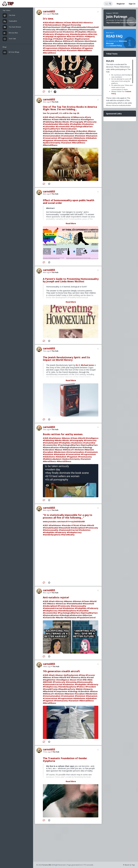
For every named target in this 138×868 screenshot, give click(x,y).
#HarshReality (68, 535)
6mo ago (46, 194)
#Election (93, 34)
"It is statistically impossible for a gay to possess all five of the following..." (68, 516)
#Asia (83, 677)
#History (59, 601)
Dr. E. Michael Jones (85, 365)
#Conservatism (87, 46)
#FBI (85, 680)
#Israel (90, 677)
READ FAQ (114, 36)
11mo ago (47, 752)
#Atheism (79, 41)
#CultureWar (49, 126)
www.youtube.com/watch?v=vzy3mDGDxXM (64, 522)
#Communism (49, 46)
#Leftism (62, 50)
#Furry (88, 117)
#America (88, 23)
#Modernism (70, 43)
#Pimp (82, 675)
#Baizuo (58, 41)
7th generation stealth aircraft (61, 671)
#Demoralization (69, 129)
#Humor (59, 675)
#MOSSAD (47, 682)
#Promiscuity (49, 30)
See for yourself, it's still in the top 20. (61, 113)
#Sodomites (69, 32)
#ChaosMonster (63, 117)
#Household (93, 27)
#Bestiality (64, 124)
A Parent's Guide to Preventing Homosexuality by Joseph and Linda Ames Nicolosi (71, 280)
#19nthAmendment (52, 25)
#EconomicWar (63, 126)
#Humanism (73, 46)
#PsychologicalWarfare (82, 126)
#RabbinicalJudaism (78, 140)
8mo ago (46, 510)
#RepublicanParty (67, 689)
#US (81, 23)
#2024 (46, 23)
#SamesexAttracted (53, 32)
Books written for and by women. (63, 434)
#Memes (59, 23)
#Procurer (90, 675)
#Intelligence (87, 119)
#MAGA (79, 689)
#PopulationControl (86, 618)
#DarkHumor (55, 438)
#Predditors (62, 30)
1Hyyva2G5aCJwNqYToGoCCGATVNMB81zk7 (122, 23)
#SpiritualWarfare (51, 129)
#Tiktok (75, 525)
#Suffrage (66, 27)
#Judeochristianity (52, 143)
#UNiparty (90, 36)
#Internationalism (85, 43)
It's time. (48, 19)
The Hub (54, 14)
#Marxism (48, 43)
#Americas (61, 604)
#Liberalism (48, 41)
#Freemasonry (50, 50)
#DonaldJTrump (50, 689)
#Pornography (77, 122)
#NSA (90, 680)
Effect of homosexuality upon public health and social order (69, 202)
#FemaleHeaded (79, 27)
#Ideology (48, 39)
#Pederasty (48, 34)
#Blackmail (48, 691)
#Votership (76, 25)
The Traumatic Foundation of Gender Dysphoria (65, 760)
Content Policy (116, 46)
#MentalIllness (85, 50)
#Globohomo (64, 48)
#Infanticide (49, 618)
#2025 (46, 117)
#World (75, 23)
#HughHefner (49, 680)
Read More (71, 223)
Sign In (132, 4)
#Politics (80, 36)
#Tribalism (58, 39)
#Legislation (60, 36)
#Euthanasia (70, 618)
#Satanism (72, 50)
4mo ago (46, 14)
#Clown (68, 23)
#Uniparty (88, 689)
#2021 (46, 525)
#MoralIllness (49, 53)
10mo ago (47, 667)
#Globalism (76, 48)
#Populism (69, 39)
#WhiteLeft (68, 41)
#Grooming (73, 30)
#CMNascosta (78, 117)
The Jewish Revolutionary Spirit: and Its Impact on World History (66, 359)
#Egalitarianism (82, 39)
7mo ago (46, 351)
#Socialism (58, 43)
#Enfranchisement (52, 27)
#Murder (60, 618)
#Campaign (48, 36)
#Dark (52, 23)
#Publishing (48, 122)
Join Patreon (117, 17)
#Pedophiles (81, 32)
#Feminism (62, 46)
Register (121, 4)
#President (91, 687)
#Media (58, 122)
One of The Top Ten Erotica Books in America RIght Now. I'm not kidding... (70, 108)
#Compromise (61, 691)
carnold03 (49, 11)
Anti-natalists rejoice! (56, 597)
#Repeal (66, 25)
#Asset (73, 680)
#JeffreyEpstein (71, 675)
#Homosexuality (87, 30)
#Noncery (92, 32)
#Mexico (51, 604)
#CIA (80, 680)
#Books (66, 122)
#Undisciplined (78, 528)
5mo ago (46, 102)
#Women (77, 601)
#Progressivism (50, 48)
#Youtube (66, 525)
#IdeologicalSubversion (54, 131)
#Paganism (88, 48)
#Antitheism (90, 41)
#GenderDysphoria (79, 34)
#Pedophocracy (62, 34)
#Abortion (87, 615)
